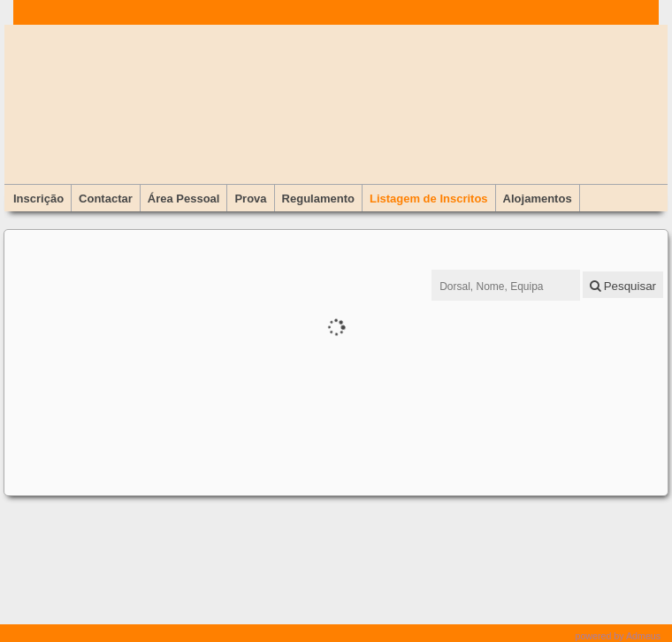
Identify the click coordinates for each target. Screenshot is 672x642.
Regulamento (318, 199)
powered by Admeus (619, 636)
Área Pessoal (184, 199)
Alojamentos (538, 199)
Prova (250, 199)
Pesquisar (623, 286)
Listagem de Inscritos (429, 199)
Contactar (106, 199)
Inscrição (38, 199)
